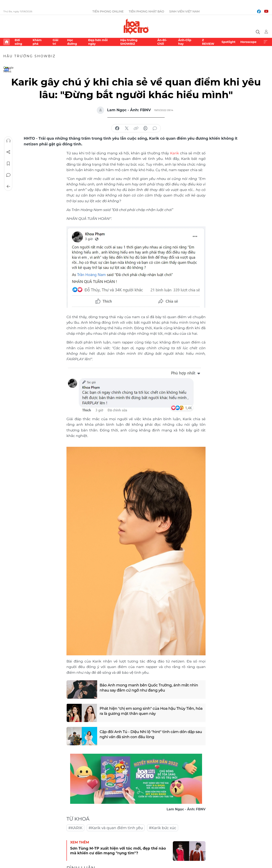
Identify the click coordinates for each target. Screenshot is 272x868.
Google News (7, 69)
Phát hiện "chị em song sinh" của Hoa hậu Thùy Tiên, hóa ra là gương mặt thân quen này (151, 711)
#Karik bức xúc (163, 828)
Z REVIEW (208, 42)
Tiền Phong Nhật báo (146, 11)
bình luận (155, 128)
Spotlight (228, 42)
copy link (136, 128)
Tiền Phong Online (108, 11)
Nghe (8, 141)
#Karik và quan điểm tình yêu (116, 828)
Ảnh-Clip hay (185, 42)
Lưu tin (8, 164)
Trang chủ (7, 42)
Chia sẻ (8, 152)
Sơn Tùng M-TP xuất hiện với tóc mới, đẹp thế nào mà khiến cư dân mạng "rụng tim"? (118, 851)
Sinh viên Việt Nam (184, 11)
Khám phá (37, 42)
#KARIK (75, 828)
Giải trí (55, 42)
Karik (175, 153)
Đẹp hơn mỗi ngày (98, 42)
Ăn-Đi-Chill (162, 42)
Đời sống (18, 42)
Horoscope (248, 42)
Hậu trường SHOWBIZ (129, 42)
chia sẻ (117, 128)
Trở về (8, 186)
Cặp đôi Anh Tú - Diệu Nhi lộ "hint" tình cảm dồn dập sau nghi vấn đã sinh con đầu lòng (151, 734)
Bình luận (8, 175)
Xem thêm (265, 42)
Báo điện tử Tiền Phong (136, 26)
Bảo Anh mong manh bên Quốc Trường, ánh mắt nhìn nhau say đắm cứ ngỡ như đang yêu (149, 688)
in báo (145, 128)
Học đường (72, 42)
